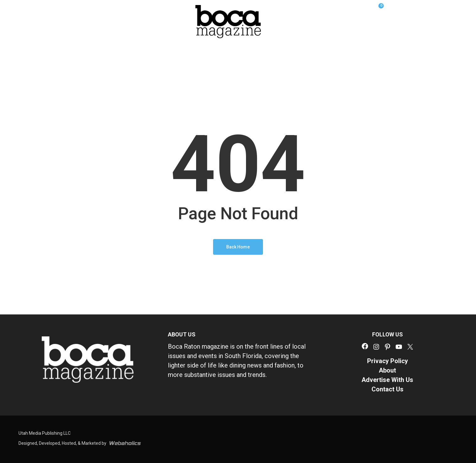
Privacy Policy (388, 361)
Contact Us (388, 389)
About (387, 370)
